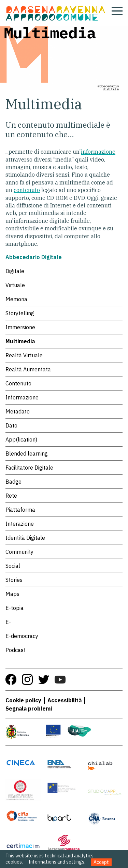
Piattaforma (20, 510)
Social (13, 566)
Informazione (22, 397)
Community (19, 552)
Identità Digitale (25, 538)
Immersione (20, 327)
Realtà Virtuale (24, 355)
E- (8, 622)
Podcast (16, 650)
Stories (14, 580)
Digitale (15, 271)
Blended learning (27, 454)
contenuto (27, 190)
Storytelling (20, 313)
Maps (12, 594)
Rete (11, 496)
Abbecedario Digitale (34, 257)
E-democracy (22, 636)
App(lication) (21, 439)
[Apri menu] (117, 11)
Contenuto (18, 383)
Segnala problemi (29, 709)
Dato (11, 425)
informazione (98, 152)
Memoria (16, 299)
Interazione (20, 524)
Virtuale (15, 285)
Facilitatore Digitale (29, 468)
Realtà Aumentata (28, 369)
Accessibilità (65, 700)
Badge (13, 482)
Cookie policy (23, 700)
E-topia (15, 608)
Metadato (18, 411)
